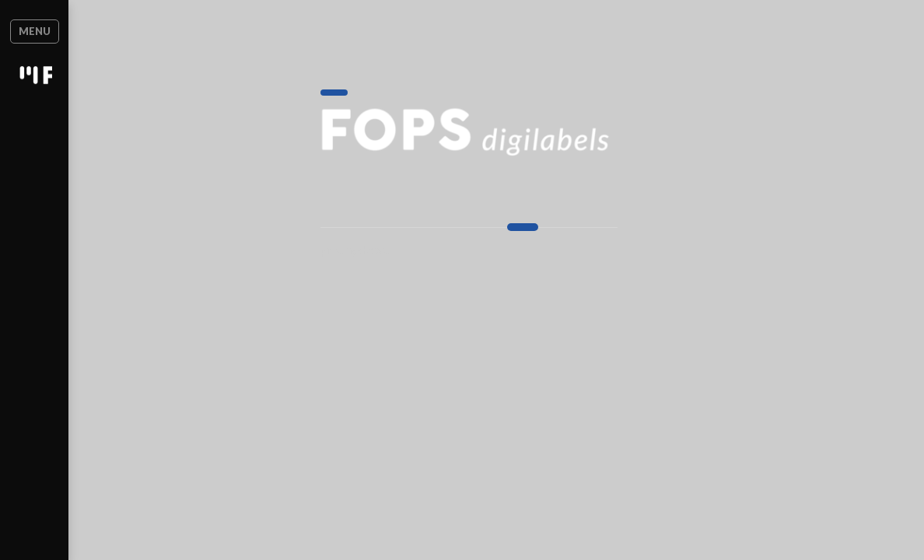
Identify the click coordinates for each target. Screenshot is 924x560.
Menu (49, 31)
